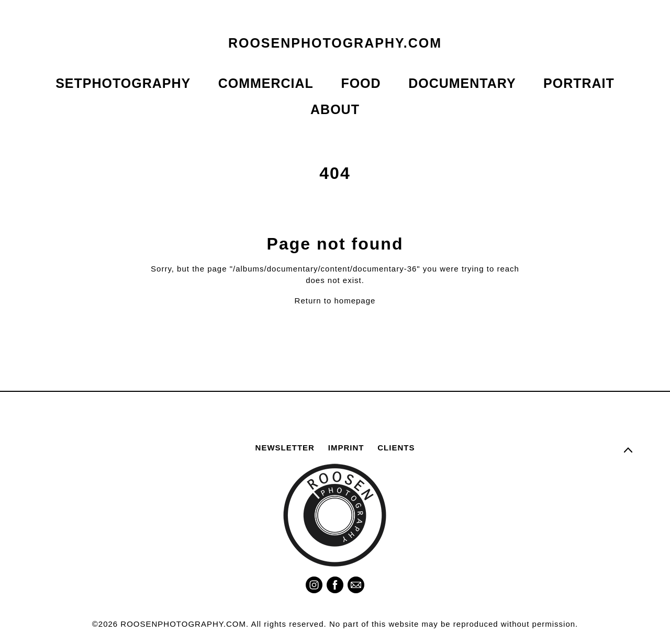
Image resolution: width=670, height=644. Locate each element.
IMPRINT (346, 448)
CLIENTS (396, 448)
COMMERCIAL (266, 83)
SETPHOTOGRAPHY (123, 83)
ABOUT (335, 109)
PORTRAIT (579, 83)
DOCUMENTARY (462, 83)
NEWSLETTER (285, 448)
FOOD (361, 83)
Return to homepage (335, 301)
